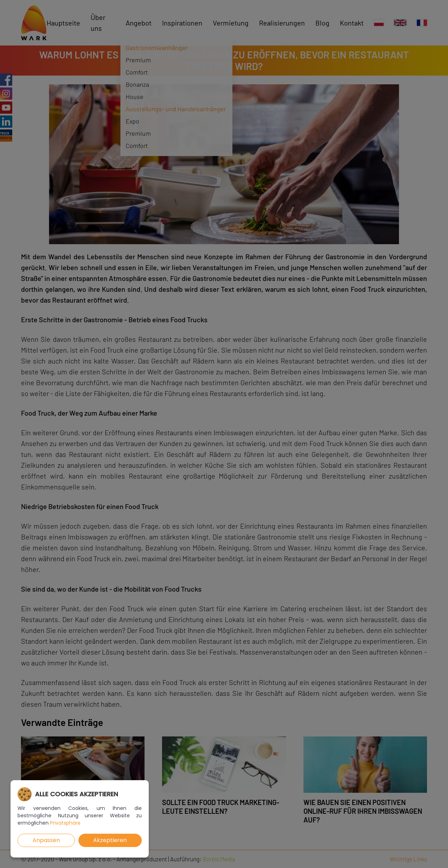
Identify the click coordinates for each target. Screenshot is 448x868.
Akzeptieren (110, 840)
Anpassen (46, 840)
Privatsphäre (65, 823)
